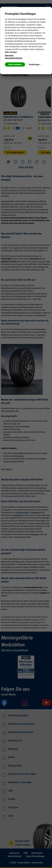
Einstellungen (35, 64)
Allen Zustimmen (15, 64)
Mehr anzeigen (12, 52)
